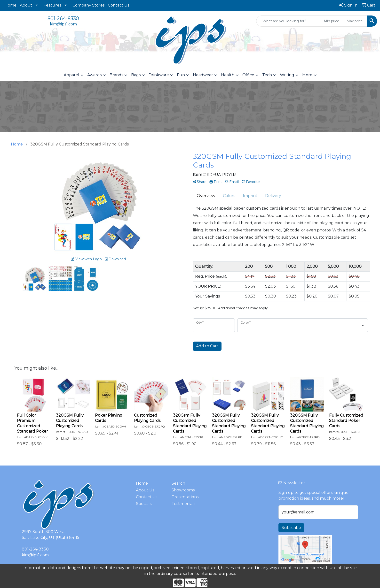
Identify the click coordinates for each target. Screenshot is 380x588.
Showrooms (183, 490)
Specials (144, 504)
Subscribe (291, 528)
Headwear (203, 75)
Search (178, 483)
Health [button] (228, 75)
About (26, 5)
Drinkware (159, 75)
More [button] (307, 75)
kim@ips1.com (63, 24)
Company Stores (88, 5)
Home (11, 5)
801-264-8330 (63, 18)
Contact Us (119, 5)
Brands (116, 75)
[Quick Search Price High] (355, 21)
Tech (267, 75)
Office (248, 75)
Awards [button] (94, 75)
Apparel (71, 75)
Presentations (185, 497)
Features (52, 5)
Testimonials (183, 504)
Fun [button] (181, 75)
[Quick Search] (289, 21)
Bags (136, 75)
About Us (145, 490)
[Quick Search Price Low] (333, 21)
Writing (287, 75)
